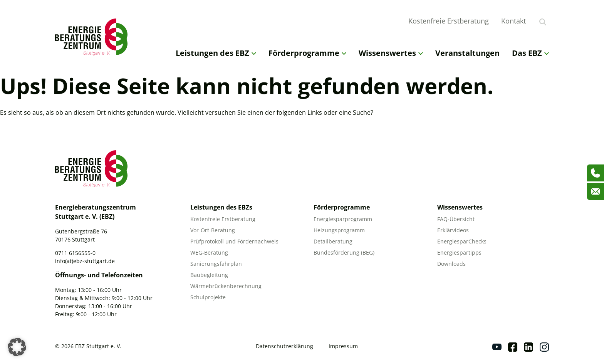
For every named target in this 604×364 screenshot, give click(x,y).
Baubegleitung (209, 275)
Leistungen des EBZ (216, 53)
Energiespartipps (459, 252)
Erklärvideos (453, 230)
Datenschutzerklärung (284, 346)
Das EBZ (530, 53)
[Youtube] (497, 347)
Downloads (451, 264)
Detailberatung (333, 241)
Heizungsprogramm (339, 230)
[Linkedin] (528, 347)
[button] (17, 347)
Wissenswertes (391, 53)
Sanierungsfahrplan (216, 264)
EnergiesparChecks (462, 241)
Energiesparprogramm (343, 219)
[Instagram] (544, 347)
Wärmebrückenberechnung (226, 286)
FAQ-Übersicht (456, 219)
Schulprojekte (208, 297)
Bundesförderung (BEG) (344, 252)
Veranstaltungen (467, 53)
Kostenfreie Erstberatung (449, 21)
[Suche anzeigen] (543, 22)
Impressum (343, 346)
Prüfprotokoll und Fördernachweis (234, 241)
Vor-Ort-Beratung (213, 230)
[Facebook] (513, 347)
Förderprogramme (307, 53)
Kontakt (513, 21)
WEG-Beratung (209, 252)
